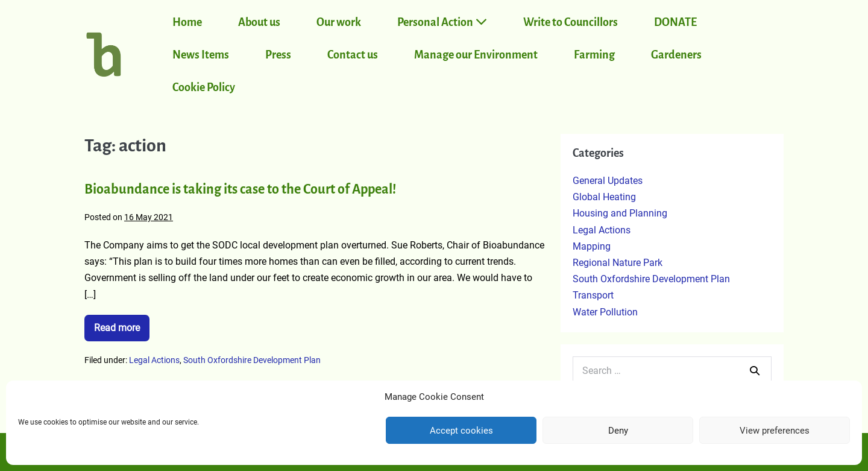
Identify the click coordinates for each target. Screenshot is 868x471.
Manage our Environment (476, 55)
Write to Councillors (571, 22)
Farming (594, 55)
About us (259, 22)
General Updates (608, 181)
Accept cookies (461, 431)
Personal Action (442, 22)
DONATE (675, 22)
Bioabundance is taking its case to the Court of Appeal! (240, 189)
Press (278, 55)
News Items (201, 55)
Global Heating (604, 197)
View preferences (775, 431)
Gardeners (676, 55)
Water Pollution (605, 312)
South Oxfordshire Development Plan (252, 360)
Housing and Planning (620, 213)
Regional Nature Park (618, 263)
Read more (122, 324)
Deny (618, 431)
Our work (339, 22)
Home (187, 22)
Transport (593, 295)
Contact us (353, 55)
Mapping (592, 246)
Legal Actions (154, 360)
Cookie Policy (204, 87)
